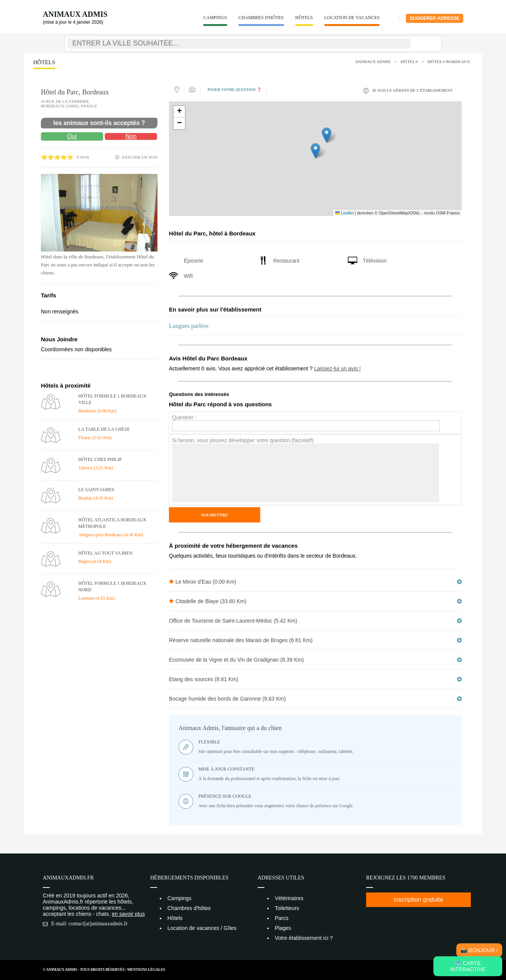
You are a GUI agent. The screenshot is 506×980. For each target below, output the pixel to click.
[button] (315, 151)
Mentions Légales (146, 969)
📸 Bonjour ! (479, 950)
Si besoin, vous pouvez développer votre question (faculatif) (243, 440)
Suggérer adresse (435, 18)
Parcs (282, 918)
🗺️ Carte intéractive (468, 966)
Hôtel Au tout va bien (105, 553)
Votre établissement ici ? (304, 938)
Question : (184, 417)
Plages (283, 928)
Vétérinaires (289, 898)
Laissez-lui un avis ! (337, 368)
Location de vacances (352, 18)
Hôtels (304, 18)
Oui (72, 136)
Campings (215, 18)
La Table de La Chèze (104, 429)
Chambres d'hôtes (261, 18)
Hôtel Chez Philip (100, 459)
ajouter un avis (139, 157)
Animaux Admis (75, 14)
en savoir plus (128, 914)
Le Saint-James (96, 490)
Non (131, 136)
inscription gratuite (418, 900)
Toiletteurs (287, 908)
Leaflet (344, 213)
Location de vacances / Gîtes (202, 928)
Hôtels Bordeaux (449, 62)
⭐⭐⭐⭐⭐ (57, 157)
